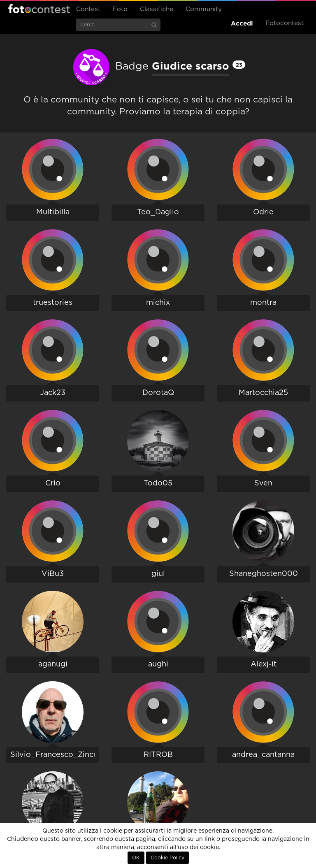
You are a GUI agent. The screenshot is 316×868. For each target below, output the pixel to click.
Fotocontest (39, 9)
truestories (53, 303)
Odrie (263, 212)
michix (158, 303)
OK (136, 858)
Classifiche (157, 9)
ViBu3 (53, 574)
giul (158, 574)
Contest (88, 9)
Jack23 (53, 393)
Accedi (242, 23)
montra (263, 303)
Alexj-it (264, 664)
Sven (263, 483)
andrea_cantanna (263, 755)
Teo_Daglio (158, 212)
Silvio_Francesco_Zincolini (60, 755)
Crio (53, 483)
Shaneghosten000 (264, 574)
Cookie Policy (167, 858)
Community (204, 9)
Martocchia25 (263, 393)
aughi (158, 664)
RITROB (158, 755)
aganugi (53, 664)
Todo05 (158, 483)
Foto (120, 9)
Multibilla (53, 212)
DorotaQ (158, 393)
